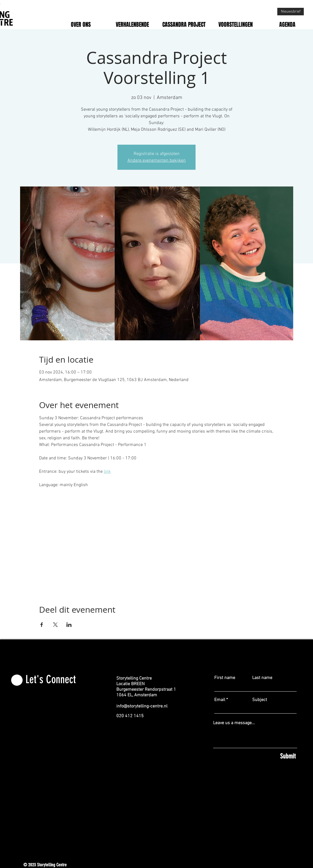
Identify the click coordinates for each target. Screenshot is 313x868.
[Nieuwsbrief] (291, 12)
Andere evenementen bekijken (157, 161)
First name (225, 678)
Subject (260, 700)
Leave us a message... (234, 723)
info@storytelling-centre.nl (142, 706)
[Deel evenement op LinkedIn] (69, 625)
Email (220, 700)
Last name (262, 678)
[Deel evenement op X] (55, 625)
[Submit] (255, 757)
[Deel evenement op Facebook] (42, 625)
